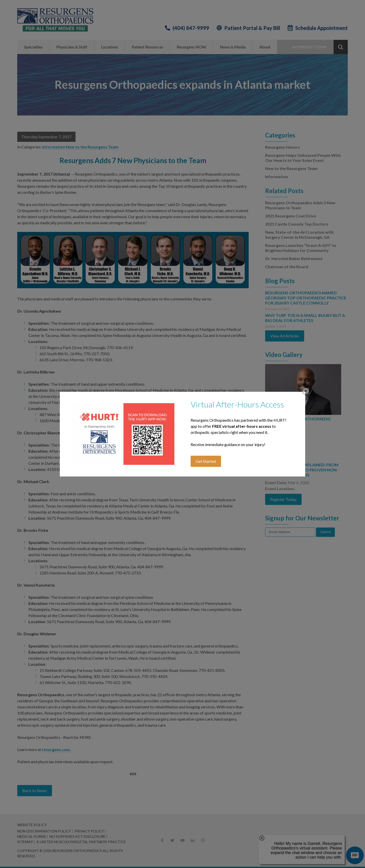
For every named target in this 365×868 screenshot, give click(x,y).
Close (306, 391)
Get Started (206, 461)
